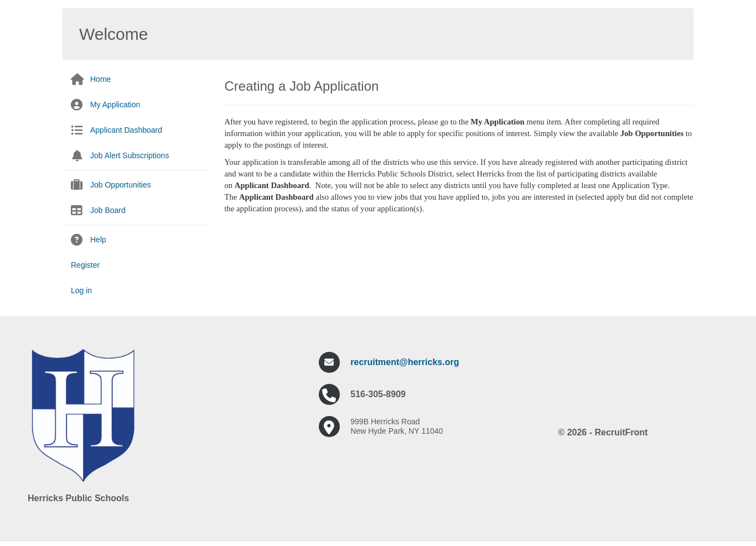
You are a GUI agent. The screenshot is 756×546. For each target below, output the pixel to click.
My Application (115, 105)
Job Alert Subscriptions (130, 155)
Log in (81, 290)
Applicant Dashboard (126, 130)
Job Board (108, 210)
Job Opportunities (121, 185)
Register (85, 265)
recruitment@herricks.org (405, 362)
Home (100, 79)
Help (98, 240)
